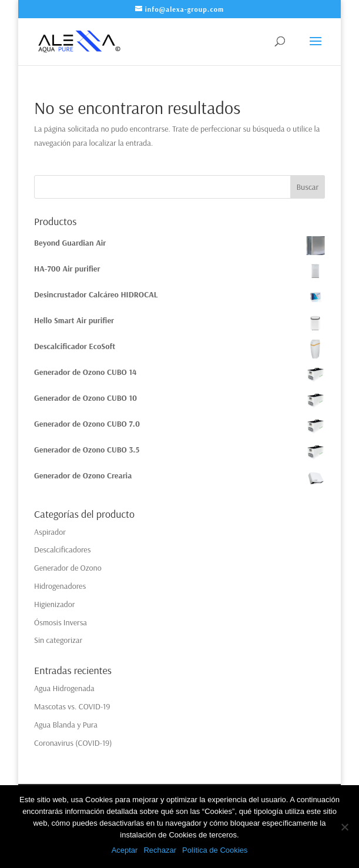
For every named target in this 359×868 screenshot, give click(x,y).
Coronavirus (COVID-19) (73, 743)
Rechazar (160, 850)
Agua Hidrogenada (64, 688)
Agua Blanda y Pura (66, 725)
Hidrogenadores (60, 586)
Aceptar (125, 850)
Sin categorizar (58, 640)
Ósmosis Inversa (61, 622)
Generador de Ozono (68, 568)
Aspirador (50, 532)
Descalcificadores (62, 549)
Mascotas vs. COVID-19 (72, 706)
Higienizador (54, 604)
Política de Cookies (215, 850)
